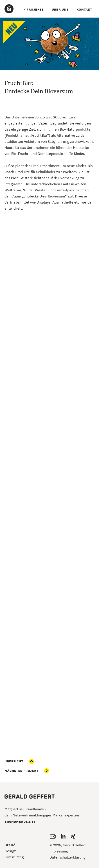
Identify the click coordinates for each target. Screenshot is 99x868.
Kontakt (84, 9)
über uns (60, 9)
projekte (35, 9)
